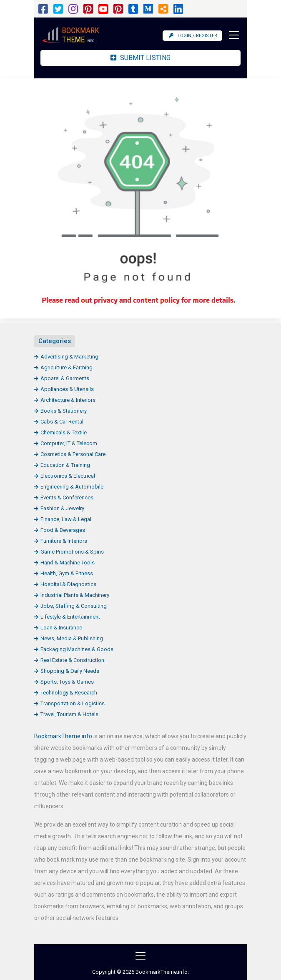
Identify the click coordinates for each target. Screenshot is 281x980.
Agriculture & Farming (66, 367)
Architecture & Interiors (68, 400)
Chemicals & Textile (64, 432)
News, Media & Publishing (72, 638)
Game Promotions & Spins (72, 552)
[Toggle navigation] (231, 35)
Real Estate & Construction (72, 660)
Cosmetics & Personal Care (73, 454)
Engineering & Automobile (72, 487)
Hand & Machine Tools (68, 563)
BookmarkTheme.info (63, 736)
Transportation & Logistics (73, 703)
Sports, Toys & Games (67, 682)
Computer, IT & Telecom (69, 443)
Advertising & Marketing (69, 357)
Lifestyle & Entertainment (70, 617)
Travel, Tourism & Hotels (69, 714)
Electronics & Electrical (68, 476)
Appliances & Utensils (67, 389)
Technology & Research (69, 693)
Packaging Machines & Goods (77, 649)
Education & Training (65, 465)
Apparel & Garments (65, 378)
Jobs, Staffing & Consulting (74, 606)
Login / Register (193, 36)
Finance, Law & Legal (66, 519)
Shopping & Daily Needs (70, 671)
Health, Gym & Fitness (67, 573)
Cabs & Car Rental (62, 422)
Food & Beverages (63, 530)
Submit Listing (140, 58)
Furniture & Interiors (64, 541)
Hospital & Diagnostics (68, 584)
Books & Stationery (64, 411)
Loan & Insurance (61, 628)
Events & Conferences (67, 498)
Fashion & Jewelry (62, 508)
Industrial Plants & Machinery (75, 595)
